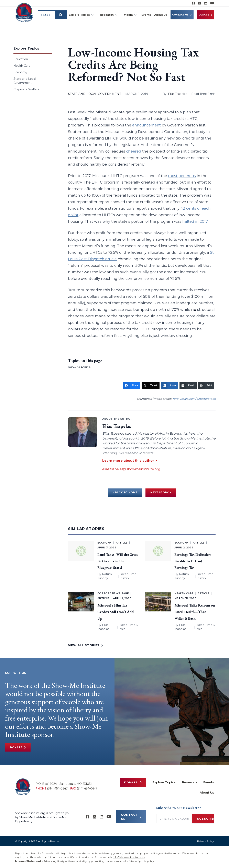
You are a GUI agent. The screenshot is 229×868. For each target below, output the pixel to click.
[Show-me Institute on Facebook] (193, 3)
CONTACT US (131, 817)
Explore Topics (81, 15)
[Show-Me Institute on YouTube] (212, 3)
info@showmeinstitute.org (129, 857)
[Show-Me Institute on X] (199, 3)
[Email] (188, 385)
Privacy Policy (206, 841)
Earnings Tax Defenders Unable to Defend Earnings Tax (193, 561)
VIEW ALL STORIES (86, 645)
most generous (182, 176)
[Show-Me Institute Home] (25, 12)
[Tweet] (151, 385)
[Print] (206, 385)
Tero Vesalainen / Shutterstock (194, 399)
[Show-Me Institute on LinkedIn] (206, 3)
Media (130, 15)
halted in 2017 (195, 221)
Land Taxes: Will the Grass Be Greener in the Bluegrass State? (118, 561)
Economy (20, 72)
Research (109, 15)
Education (21, 59)
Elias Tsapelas (178, 94)
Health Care (22, 66)
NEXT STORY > (161, 492)
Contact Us (182, 15)
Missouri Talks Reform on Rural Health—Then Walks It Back (195, 612)
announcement (146, 125)
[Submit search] (62, 15)
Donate (205, 15)
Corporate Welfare (26, 89)
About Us (161, 15)
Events (146, 15)
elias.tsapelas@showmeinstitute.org (131, 469)
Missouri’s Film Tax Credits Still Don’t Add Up (116, 612)
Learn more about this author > (130, 461)
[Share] (132, 385)
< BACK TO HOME (125, 492)
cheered (134, 151)
